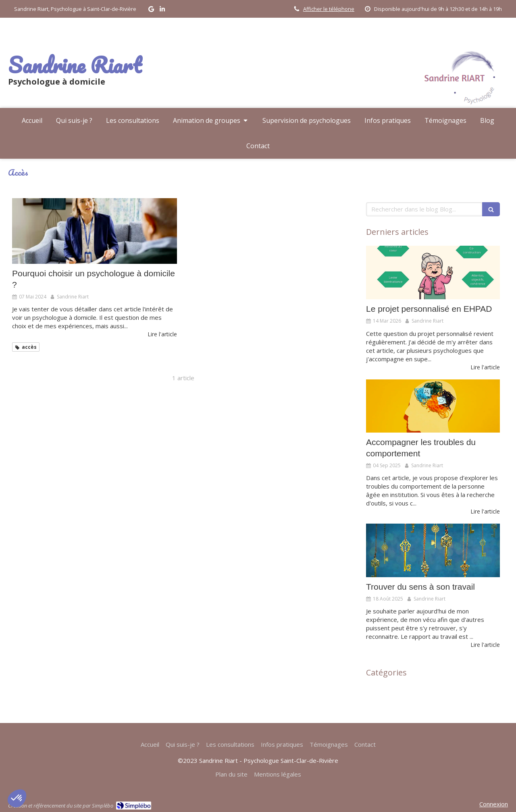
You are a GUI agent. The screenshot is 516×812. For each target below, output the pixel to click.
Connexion (494, 804)
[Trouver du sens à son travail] (433, 550)
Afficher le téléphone (329, 9)
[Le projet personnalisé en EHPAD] (433, 272)
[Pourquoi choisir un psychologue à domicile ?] (95, 231)
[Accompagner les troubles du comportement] (433, 406)
